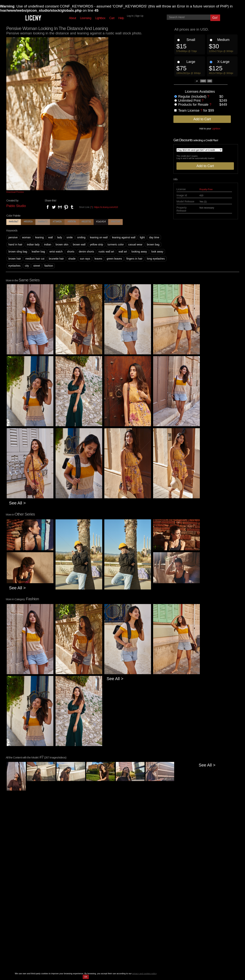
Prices (36, 920)
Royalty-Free (206, 189)
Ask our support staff (159, 930)
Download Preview (15, 192)
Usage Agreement (89, 920)
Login (114, 911)
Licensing (86, 18)
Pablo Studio (16, 206)
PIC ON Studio (119, 957)
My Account (118, 920)
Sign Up (139, 16)
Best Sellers (61, 917)
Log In (130, 16)
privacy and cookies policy (145, 974)
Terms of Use (86, 911)
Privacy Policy (87, 914)
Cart (112, 18)
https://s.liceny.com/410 (106, 207)
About (72, 18)
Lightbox (100, 18)
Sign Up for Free (121, 914)
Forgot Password (121, 917)
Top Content (61, 911)
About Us (38, 911)
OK (86, 977)
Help (121, 18)
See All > (17, 503)
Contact (37, 917)
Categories (61, 920)
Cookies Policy (87, 917)
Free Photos (61, 923)
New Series (61, 914)
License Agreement (90, 923)
